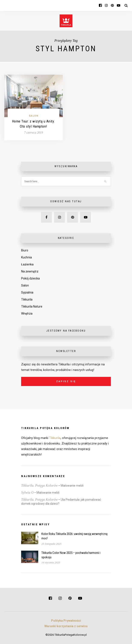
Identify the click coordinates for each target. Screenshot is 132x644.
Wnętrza (27, 313)
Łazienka (27, 264)
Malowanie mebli (72, 486)
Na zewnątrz (30, 271)
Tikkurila (27, 299)
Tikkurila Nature (32, 306)
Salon (34, 116)
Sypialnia (27, 292)
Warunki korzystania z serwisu (66, 626)
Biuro (25, 250)
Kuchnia (26, 257)
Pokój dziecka (30, 278)
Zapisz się (66, 381)
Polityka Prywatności (66, 621)
